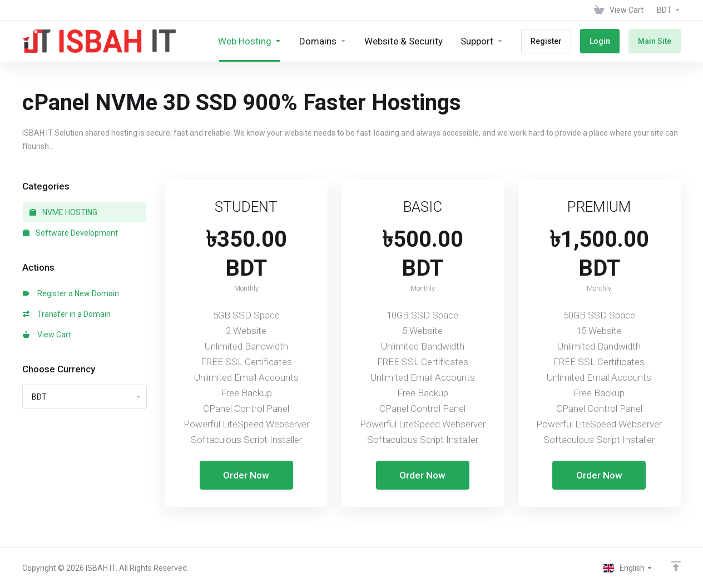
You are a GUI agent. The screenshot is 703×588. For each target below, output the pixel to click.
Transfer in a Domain (67, 314)
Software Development (70, 233)
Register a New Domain (71, 293)
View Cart (47, 335)
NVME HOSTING (63, 212)
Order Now (246, 475)
